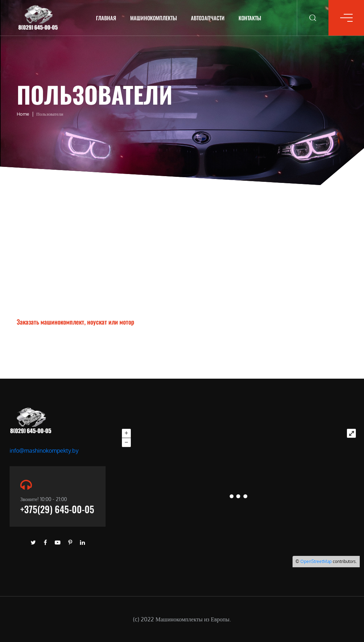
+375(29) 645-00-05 (57, 509)
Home (23, 114)
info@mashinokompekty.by (44, 451)
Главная (106, 18)
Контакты (250, 18)
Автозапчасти (208, 18)
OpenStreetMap (316, 561)
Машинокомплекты (154, 18)
